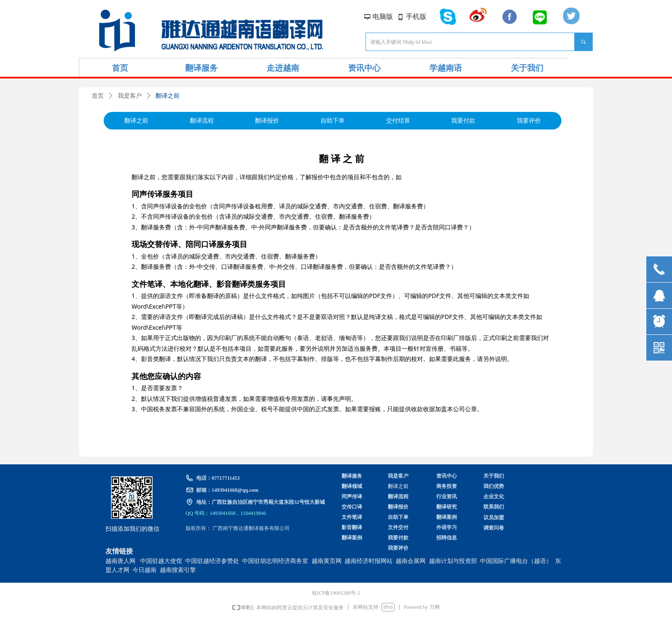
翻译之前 (168, 96)
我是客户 (130, 96)
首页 (98, 96)
